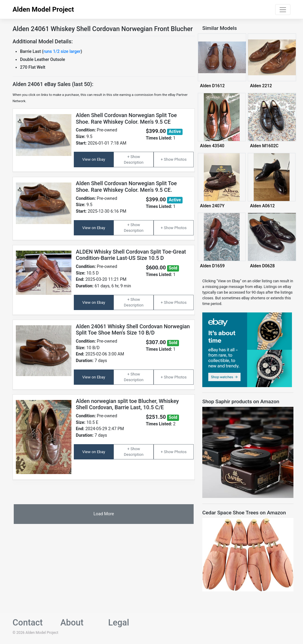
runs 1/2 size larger (62, 52)
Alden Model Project (43, 9)
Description (134, 162)
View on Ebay (94, 159)
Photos (180, 159)
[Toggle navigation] (283, 10)
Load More (104, 514)
